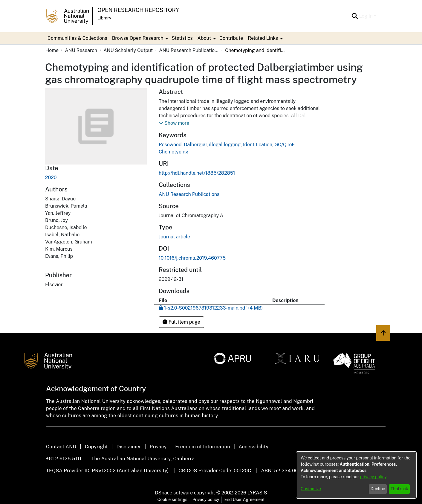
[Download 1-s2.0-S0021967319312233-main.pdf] (211, 308)
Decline (378, 489)
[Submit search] (355, 16)
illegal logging (225, 145)
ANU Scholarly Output (128, 50)
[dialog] (356, 475)
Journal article (174, 237)
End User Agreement (244, 500)
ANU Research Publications (189, 50)
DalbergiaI (195, 145)
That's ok (399, 489)
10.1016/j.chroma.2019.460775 (192, 258)
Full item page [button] (181, 322)
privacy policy (373, 477)
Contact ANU (61, 447)
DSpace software (174, 493)
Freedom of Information (202, 447)
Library (104, 18)
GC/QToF (285, 145)
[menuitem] (140, 38)
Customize (311, 489)
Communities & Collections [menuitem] (77, 38)
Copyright (96, 447)
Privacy (158, 447)
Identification (258, 145)
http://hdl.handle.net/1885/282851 (197, 173)
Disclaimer (129, 447)
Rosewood (170, 145)
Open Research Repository (138, 10)
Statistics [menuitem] (182, 38)
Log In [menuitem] (366, 16)
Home (52, 50)
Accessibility (253, 447)
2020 (51, 178)
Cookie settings (172, 500)
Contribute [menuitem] (231, 38)
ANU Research (81, 50)
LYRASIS (257, 493)
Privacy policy (206, 500)
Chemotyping (173, 152)
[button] (174, 123)
